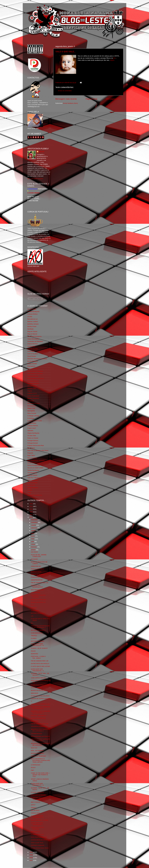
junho (33, 536)
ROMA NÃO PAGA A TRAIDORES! (37, 799)
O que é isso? (32, 428)
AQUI (112, 60)
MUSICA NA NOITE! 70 (38, 602)
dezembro (35, 520)
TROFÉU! (34, 636)
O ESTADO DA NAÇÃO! (38, 795)
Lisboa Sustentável (33, 396)
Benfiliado (30, 329)
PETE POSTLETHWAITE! (39, 837)
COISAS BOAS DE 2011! (39, 840)
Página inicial (91, 99)
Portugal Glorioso (33, 441)
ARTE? (33, 805)
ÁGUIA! (33, 651)
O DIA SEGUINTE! (37, 633)
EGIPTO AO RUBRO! (38, 574)
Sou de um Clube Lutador (35, 468)
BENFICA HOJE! (36, 572)
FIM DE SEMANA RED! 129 (40, 724)
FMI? (33, 770)
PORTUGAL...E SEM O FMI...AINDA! (38, 657)
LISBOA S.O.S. (32, 393)
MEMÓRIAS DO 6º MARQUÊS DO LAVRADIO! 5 (41, 708)
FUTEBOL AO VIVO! (37, 834)
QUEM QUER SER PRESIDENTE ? (37, 824)
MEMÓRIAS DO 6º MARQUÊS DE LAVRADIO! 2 (41, 740)
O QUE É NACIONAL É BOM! (40, 685)
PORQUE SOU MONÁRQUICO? (37, 586)
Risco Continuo (32, 458)
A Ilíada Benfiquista (33, 312)
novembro (35, 522)
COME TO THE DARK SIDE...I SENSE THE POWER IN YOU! (41, 775)
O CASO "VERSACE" (38, 792)
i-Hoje (29, 493)
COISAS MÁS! (35, 813)
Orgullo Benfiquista (33, 433)
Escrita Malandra (33, 361)
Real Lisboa (31, 448)
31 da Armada (32, 309)
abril (33, 542)
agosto (34, 531)
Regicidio (30, 453)
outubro (34, 525)
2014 (31, 509)
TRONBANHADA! (36, 734)
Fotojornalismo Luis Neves (36, 379)
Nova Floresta (32, 413)
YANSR (30, 490)
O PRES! (34, 638)
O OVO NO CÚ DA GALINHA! (40, 696)
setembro (34, 528)
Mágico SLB (31, 408)
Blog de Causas (32, 331)
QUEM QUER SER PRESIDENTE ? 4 (37, 670)
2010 (31, 852)
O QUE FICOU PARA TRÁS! (40, 848)
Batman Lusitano (33, 321)
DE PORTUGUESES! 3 (38, 613)
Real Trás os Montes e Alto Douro (38, 450)
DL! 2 (33, 605)
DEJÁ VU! (34, 748)
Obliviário (30, 431)
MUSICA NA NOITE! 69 (38, 690)
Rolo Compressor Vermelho (36, 460)
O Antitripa (31, 418)
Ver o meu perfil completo (35, 179)
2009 (31, 855)
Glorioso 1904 (32, 388)
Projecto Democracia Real (36, 445)
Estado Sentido (32, 364)
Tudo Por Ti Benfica (34, 478)
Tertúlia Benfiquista (33, 470)
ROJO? (33, 768)
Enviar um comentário (65, 91)
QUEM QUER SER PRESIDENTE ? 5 (37, 645)
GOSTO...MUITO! (36, 688)
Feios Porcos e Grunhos (35, 374)
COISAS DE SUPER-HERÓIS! (40, 699)
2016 (31, 504)
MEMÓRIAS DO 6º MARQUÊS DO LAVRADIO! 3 (41, 730)
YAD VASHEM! (36, 592)
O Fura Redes (32, 423)
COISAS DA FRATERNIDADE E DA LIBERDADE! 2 (40, 627)
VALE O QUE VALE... (65, 51)
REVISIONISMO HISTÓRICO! (40, 736)
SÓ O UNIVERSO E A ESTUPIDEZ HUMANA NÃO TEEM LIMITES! (41, 760)
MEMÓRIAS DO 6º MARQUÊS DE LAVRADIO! (41, 744)
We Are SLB (31, 485)
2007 (31, 860)
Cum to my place (33, 354)
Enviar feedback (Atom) (71, 103)
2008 (31, 858)
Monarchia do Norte (34, 403)
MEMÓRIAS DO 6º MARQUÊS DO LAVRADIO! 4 (41, 712)
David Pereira (32, 356)
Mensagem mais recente (66, 99)
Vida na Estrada (32, 483)
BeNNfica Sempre (33, 324)
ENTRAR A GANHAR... (38, 845)
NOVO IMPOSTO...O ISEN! (40, 820)
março (33, 544)
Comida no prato (33, 349)
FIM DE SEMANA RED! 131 (40, 583)
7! (32, 701)
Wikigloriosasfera (33, 488)
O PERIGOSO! (36, 765)
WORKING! (35, 654)
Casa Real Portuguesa (34, 336)
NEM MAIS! (35, 693)
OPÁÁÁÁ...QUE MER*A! (39, 716)
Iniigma (30, 391)
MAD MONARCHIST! (38, 590)
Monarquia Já (32, 406)
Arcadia (30, 317)
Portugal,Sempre (33, 443)
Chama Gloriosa (32, 344)
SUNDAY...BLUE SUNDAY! (39, 648)
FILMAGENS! (35, 577)
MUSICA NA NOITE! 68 (38, 718)
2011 (31, 517)
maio (33, 539)
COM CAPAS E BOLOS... (39, 678)
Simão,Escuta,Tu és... (34, 463)
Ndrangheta (31, 411)
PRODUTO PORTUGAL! (39, 600)
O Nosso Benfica (33, 426)
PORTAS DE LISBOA (38, 569)
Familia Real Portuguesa (35, 371)
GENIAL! (34, 808)
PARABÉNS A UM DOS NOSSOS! (38, 596)
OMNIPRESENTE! (37, 580)
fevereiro (34, 547)
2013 (31, 512)
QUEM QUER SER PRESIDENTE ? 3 (37, 784)
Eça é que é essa (33, 369)
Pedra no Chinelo (33, 438)
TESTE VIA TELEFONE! (39, 756)
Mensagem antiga (114, 99)
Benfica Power (32, 326)
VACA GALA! (35, 611)
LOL (32, 616)
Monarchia (31, 401)
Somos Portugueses (34, 465)
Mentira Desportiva (33, 398)
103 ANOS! (34, 552)
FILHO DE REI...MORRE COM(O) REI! (39, 556)
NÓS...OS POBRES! (37, 751)
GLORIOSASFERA (33, 383)
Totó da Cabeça (32, 475)
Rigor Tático (31, 455)
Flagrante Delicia (33, 376)
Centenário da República (35, 341)
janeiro (34, 550)
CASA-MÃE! (35, 721)
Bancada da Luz (32, 319)
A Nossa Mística (32, 314)
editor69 (42, 152)
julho (33, 533)
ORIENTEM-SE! (36, 566)
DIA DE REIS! (35, 810)
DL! (32, 623)
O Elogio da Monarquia (35, 421)
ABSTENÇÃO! (35, 832)
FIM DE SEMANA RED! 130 (40, 661)
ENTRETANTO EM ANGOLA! (40, 664)
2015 (31, 506)
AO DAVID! (34, 559)
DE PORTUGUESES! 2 (38, 630)
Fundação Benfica (33, 381)
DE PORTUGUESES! (38, 641)
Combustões (31, 346)
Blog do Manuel (32, 334)
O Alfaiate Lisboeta (33, 416)
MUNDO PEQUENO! (37, 753)
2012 (31, 515)
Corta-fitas (31, 351)
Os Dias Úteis (32, 436)
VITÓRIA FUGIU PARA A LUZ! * (41, 704)
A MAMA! (34, 608)
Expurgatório (31, 366)
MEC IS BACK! (36, 802)
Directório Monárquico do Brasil (37, 359)
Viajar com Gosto (33, 480)
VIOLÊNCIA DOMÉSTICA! (39, 726)
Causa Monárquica (33, 339)
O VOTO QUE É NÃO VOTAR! (40, 666)
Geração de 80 (32, 386)
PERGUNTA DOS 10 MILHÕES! (37, 828)
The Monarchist (32, 473)
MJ (114, 58)
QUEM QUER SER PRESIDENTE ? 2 (37, 817)
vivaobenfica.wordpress (35, 495)
